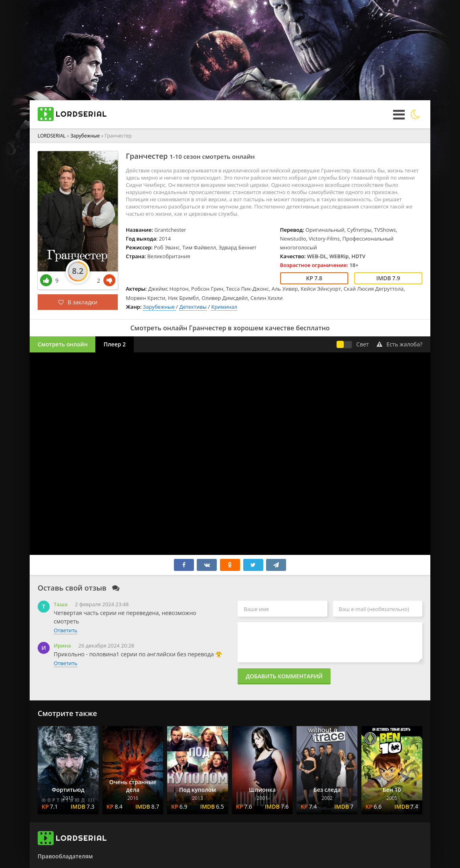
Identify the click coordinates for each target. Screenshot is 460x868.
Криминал (224, 307)
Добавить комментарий (284, 676)
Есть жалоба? (399, 344)
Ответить (66, 630)
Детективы (193, 307)
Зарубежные (86, 136)
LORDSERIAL (52, 136)
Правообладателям (65, 856)
